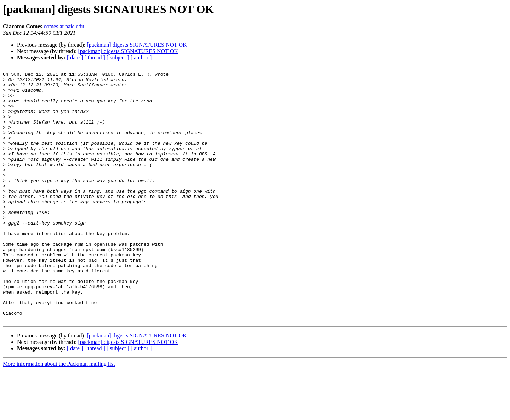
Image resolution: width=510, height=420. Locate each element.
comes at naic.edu (64, 26)
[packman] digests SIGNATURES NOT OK (137, 45)
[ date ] (75, 58)
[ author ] (141, 58)
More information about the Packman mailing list (59, 414)
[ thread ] (95, 58)
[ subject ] (118, 58)
